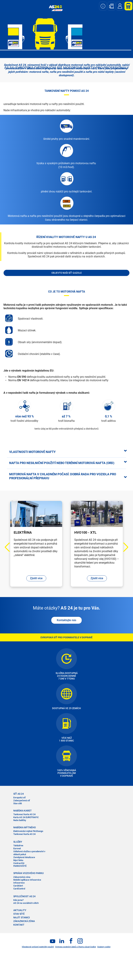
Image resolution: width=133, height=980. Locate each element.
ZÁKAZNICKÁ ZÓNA (24, 921)
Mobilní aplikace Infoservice (27, 880)
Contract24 (19, 863)
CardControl (19, 889)
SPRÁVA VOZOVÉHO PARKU (28, 873)
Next (124, 547)
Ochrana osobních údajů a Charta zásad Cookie (76, 947)
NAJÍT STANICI (22, 917)
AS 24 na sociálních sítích (26, 903)
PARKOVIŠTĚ (20, 866)
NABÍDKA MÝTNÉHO (25, 827)
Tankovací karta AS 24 (24, 814)
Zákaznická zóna (22, 877)
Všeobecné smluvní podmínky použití (38, 947)
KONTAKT (19, 925)
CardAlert (18, 886)
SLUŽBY (18, 842)
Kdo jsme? (18, 900)
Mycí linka (18, 860)
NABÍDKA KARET (23, 811)
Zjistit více (36, 578)
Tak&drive (18, 846)
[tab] (66, 452)
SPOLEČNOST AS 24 (24, 896)
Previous (9, 547)
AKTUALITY (20, 910)
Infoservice (19, 883)
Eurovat (17, 848)
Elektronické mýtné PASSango (28, 831)
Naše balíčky (20, 820)
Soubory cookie (104, 947)
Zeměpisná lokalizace (24, 857)
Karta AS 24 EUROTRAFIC (26, 817)
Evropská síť (19, 798)
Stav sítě (18, 803)
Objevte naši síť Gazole (67, 273)
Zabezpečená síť (22, 800)
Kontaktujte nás (66, 620)
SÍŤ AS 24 (19, 794)
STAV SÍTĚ (19, 914)
